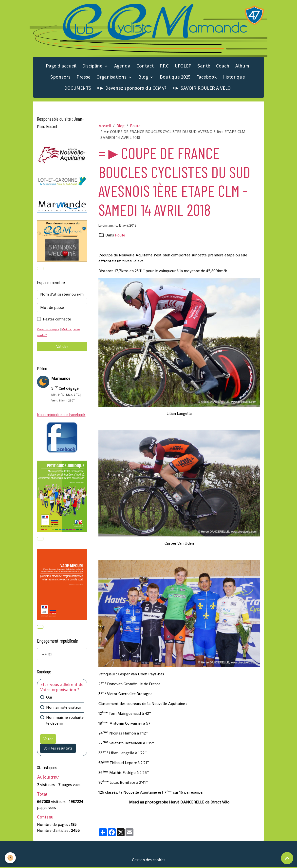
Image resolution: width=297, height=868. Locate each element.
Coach (223, 66)
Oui (49, 698)
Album (242, 66)
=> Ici (47, 655)
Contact (145, 66)
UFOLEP (183, 66)
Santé (204, 66)
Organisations (112, 77)
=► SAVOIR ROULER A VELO (202, 89)
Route (135, 126)
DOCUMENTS (78, 89)
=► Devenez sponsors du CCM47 (132, 89)
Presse (84, 77)
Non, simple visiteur (64, 709)
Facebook (206, 77)
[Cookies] (10, 858)
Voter (48, 740)
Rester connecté (57, 320)
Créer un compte (49, 330)
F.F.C (164, 66)
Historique (234, 77)
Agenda (122, 66)
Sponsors (60, 77)
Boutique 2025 (175, 77)
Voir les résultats (58, 749)
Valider (62, 347)
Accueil (105, 126)
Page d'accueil (61, 66)
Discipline (93, 66)
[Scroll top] (287, 858)
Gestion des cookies (149, 861)
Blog (144, 77)
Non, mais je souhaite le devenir (65, 722)
